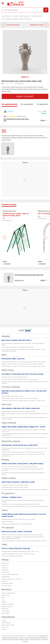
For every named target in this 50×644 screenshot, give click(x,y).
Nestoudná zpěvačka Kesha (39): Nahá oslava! (15, 377)
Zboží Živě (5, 566)
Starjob (4, 621)
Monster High (5, 595)
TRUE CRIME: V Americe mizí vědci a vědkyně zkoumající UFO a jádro (21, 504)
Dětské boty (5, 609)
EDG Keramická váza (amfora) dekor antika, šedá (22, 81)
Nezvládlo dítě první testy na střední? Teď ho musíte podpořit (19, 519)
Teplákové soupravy (7, 607)
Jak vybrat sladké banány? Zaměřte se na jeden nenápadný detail (20, 467)
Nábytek (15, 16)
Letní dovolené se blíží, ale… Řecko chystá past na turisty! (18, 347)
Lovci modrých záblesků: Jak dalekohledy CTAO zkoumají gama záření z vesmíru (24, 541)
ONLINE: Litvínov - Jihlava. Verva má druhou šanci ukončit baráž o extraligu (22, 364)
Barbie (3, 598)
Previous (5, 237)
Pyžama (4, 602)
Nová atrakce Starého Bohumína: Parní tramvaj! (15, 485)
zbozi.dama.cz (6, 16)
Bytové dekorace (25, 16)
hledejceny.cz (5, 563)
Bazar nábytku (6, 613)
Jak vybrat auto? (6, 586)
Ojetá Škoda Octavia (7, 583)
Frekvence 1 (5, 627)
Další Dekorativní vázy (9, 211)
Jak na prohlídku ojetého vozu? (10, 575)
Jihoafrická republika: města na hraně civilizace (15, 487)
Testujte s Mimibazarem (8, 593)
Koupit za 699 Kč (25, 96)
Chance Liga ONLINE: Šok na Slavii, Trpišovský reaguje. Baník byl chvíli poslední (24, 362)
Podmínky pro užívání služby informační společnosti (33, 638)
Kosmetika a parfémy (8, 604)
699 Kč (43, 120)
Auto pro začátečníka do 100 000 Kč (12, 579)
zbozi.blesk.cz (6, 572)
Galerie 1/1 (25, 77)
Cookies (27, 639)
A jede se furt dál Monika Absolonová (12, 556)
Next (46, 237)
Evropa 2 (4, 629)
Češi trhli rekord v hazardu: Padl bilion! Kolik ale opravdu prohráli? (20, 379)
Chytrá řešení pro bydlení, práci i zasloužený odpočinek (17, 524)
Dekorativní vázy (37, 16)
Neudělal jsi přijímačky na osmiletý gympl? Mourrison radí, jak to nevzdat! (22, 535)
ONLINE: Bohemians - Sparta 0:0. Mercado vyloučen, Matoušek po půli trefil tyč (24, 366)
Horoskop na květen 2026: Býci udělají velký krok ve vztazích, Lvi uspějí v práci (23, 401)
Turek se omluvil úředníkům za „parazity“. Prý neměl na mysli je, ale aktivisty (23, 452)
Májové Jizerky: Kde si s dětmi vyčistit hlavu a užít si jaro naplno (20, 398)
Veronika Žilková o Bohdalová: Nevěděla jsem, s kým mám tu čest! (20, 552)
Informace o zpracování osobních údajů (13, 639)
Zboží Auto (5, 581)
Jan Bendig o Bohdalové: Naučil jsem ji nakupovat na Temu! (18, 554)
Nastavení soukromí (36, 639)
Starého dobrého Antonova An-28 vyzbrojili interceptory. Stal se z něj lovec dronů (24, 437)
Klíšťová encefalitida (7, 522)
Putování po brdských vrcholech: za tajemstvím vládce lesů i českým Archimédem (24, 490)
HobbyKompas (6, 577)
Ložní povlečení (6, 611)
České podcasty (6, 623)
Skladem (44, 113)
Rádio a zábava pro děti (8, 625)
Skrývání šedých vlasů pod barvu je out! (12, 396)
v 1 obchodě (6, 264)
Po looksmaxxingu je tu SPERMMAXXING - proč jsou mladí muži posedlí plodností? (25, 506)
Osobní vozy (5, 568)
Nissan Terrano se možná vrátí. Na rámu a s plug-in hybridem (19, 411)
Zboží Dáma (5, 570)
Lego (3, 600)
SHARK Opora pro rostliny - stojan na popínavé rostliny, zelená (16, 215)
